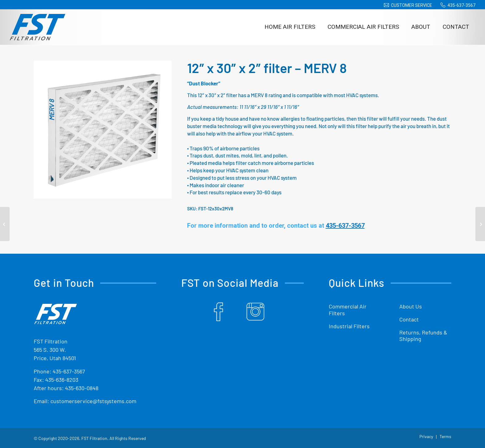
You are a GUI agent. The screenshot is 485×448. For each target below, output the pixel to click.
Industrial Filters (349, 326)
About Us (411, 306)
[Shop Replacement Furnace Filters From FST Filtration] (37, 27)
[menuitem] (407, 5)
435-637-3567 (461, 5)
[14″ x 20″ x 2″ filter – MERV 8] (480, 224)
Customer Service (412, 5)
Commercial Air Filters (348, 310)
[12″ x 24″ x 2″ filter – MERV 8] (5, 224)
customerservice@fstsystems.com (93, 401)
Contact (409, 319)
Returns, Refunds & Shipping (423, 336)
